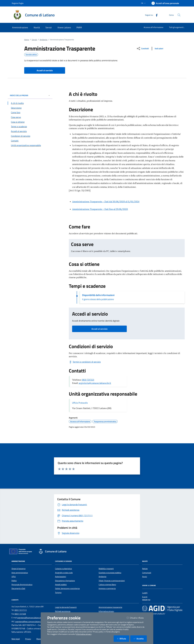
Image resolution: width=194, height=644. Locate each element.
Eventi (145, 597)
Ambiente (43, 40)
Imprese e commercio (107, 588)
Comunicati (147, 573)
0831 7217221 (88, 380)
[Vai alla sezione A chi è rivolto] (30, 103)
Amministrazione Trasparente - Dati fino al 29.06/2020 (100, 209)
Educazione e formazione (65, 581)
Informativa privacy (106, 611)
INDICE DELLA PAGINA (30, 95)
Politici (14, 581)
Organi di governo (18, 569)
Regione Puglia (18, 3)
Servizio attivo (31, 55)
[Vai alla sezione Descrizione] (30, 108)
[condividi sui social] (143, 49)
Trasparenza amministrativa (105, 422)
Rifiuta (123, 639)
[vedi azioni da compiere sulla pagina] (156, 49)
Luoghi (145, 593)
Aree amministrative (20, 573)
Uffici (14, 577)
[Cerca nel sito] (179, 15)
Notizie (145, 569)
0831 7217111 (21, 610)
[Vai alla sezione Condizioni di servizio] (30, 136)
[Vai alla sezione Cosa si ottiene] (30, 122)
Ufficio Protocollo (80, 403)
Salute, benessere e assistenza (67, 588)
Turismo (58, 593)
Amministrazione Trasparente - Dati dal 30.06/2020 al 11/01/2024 (106, 202)
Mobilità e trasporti (106, 569)
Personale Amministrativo (22, 585)
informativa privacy (84, 634)
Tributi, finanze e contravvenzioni (112, 581)
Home (27, 40)
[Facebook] (156, 15)
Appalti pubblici (61, 585)
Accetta (140, 639)
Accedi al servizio (99, 329)
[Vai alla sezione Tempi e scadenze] (30, 127)
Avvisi (145, 577)
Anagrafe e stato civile (64, 573)
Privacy (28, 639)
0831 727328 (20, 614)
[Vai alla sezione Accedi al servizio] (30, 131)
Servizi (34, 40)
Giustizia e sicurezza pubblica (110, 573)
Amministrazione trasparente (110, 607)
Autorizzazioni (61, 577)
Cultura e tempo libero (107, 585)
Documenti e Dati (18, 588)
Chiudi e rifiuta (137, 618)
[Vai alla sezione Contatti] (30, 141)
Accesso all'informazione (153, 27)
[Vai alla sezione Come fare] (30, 112)
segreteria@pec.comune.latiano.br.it (29, 622)
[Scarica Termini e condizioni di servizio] (85, 362)
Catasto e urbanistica (63, 569)
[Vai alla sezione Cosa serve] (30, 117)
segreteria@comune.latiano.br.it (95, 383)
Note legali (16, 639)
